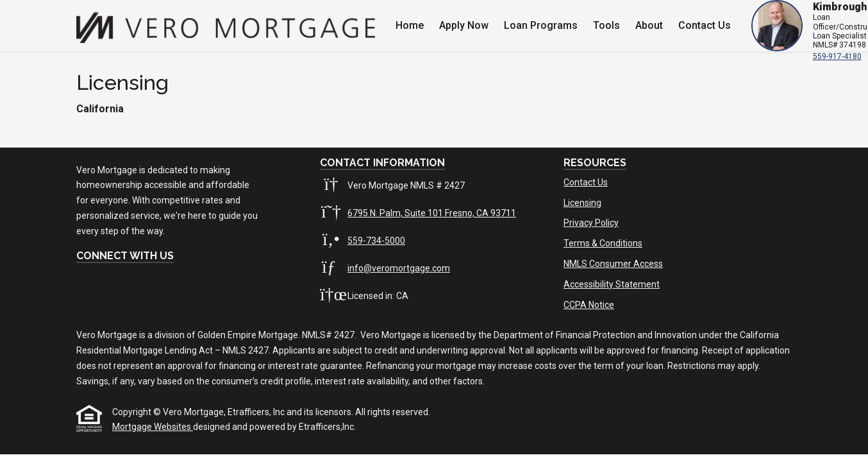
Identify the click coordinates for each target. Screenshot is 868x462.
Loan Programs (541, 25)
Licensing (582, 203)
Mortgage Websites (153, 427)
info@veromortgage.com (399, 268)
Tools (606, 25)
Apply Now (464, 25)
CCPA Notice (589, 305)
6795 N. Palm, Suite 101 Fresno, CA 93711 (432, 213)
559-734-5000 (376, 241)
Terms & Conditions (603, 243)
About (649, 25)
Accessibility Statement (612, 284)
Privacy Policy (591, 223)
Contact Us (705, 25)
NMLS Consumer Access (613, 264)
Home (410, 25)
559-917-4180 (837, 56)
